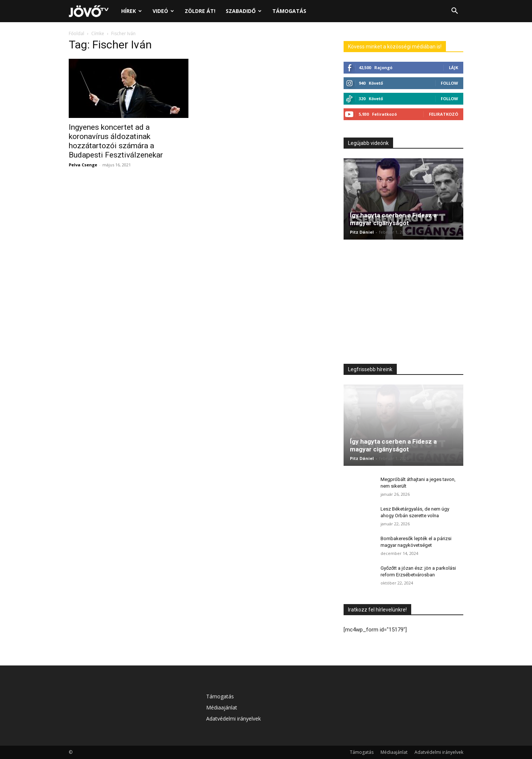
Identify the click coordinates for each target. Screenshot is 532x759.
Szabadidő (244, 11)
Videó (163, 11)
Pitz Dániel (362, 232)
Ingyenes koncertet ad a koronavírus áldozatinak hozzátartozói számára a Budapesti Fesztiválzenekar (116, 141)
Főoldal (76, 33)
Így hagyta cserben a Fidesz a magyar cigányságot (393, 219)
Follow (449, 83)
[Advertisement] (403, 304)
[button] (454, 12)
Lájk (453, 67)
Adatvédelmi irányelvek (233, 719)
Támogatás (289, 11)
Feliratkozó (444, 114)
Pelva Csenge (83, 165)
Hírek (132, 11)
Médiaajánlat (222, 707)
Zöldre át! (200, 11)
